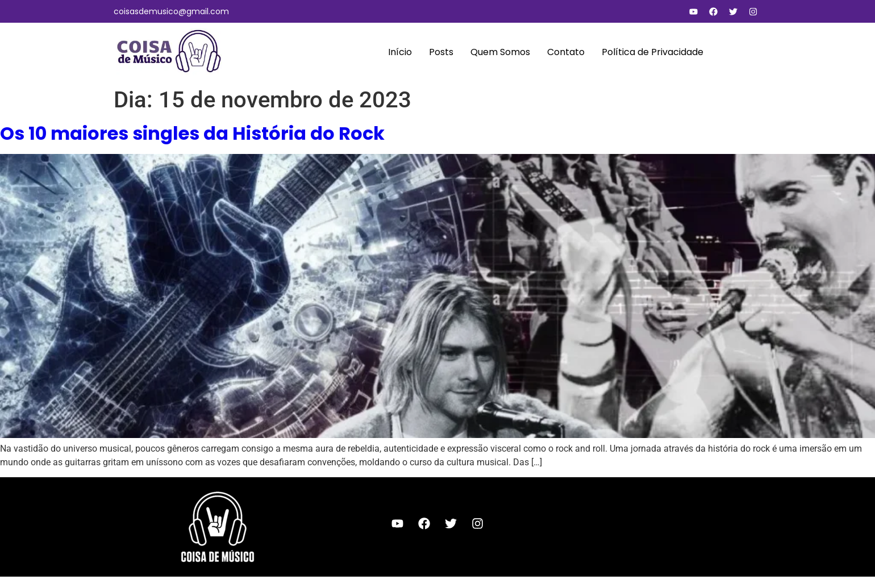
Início (400, 52)
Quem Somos (500, 52)
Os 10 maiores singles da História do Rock (192, 133)
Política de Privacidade (653, 52)
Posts (441, 52)
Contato (566, 52)
